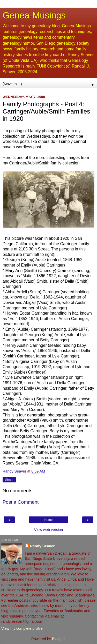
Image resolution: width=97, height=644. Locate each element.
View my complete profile (22, 628)
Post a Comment (21, 502)
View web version (49, 530)
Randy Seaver (42, 546)
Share (9, 480)
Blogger (58, 639)
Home (48, 520)
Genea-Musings (34, 15)
